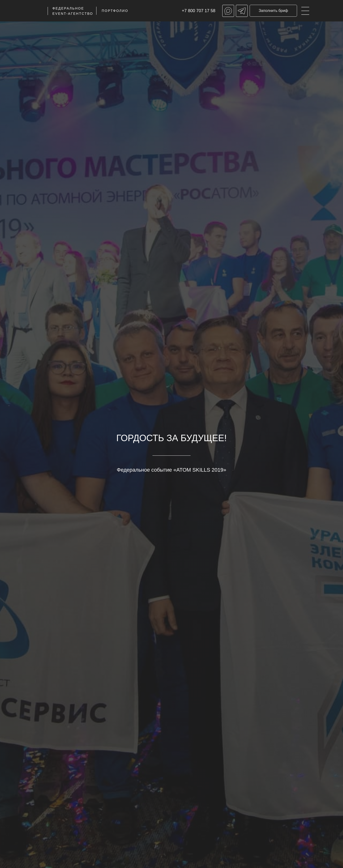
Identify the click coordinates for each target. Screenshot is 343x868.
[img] (305, 11)
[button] (273, 11)
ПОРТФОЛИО (115, 11)
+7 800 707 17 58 (199, 11)
